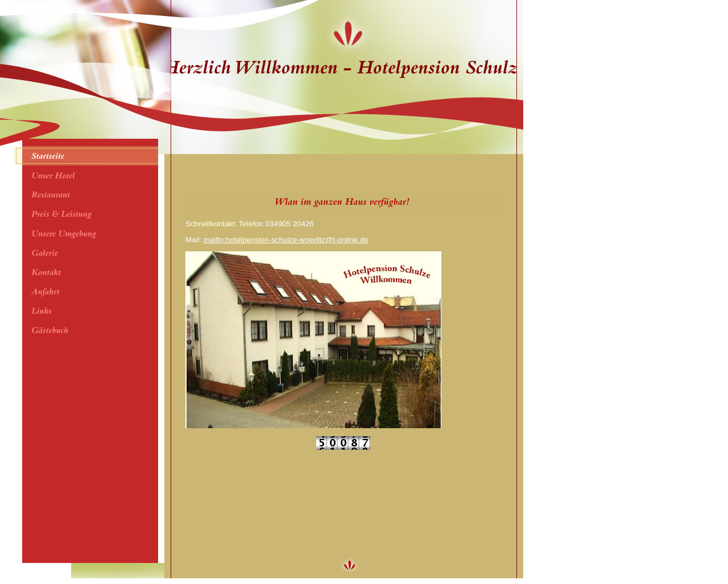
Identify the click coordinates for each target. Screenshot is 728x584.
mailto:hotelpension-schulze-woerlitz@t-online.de (286, 240)
